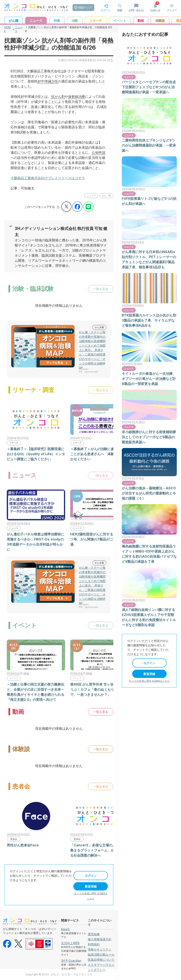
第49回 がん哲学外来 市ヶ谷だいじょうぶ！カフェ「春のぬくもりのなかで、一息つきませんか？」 (99, 689)
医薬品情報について (101, 960)
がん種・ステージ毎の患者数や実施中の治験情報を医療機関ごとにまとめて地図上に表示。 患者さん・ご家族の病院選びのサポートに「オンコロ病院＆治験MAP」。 (92, 350)
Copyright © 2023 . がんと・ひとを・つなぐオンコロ (59, 974)
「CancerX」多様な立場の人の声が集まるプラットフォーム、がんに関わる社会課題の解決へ (99, 850)
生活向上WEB (70, 943)
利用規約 (94, 944)
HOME (7, 29)
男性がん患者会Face (23, 845)
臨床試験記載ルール (101, 954)
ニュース (19, 29)
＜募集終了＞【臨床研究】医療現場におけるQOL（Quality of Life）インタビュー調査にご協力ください (36, 454)
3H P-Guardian (71, 961)
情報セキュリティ (100, 949)
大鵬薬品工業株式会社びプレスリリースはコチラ (48, 178)
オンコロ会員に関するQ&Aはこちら (149, 681)
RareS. (66, 929)
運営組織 (94, 934)
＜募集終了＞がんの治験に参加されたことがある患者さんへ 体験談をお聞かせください (99, 454)
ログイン (91, 876)
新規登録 (91, 886)
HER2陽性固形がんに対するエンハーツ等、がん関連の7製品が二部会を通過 (98, 539)
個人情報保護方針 (100, 939)
